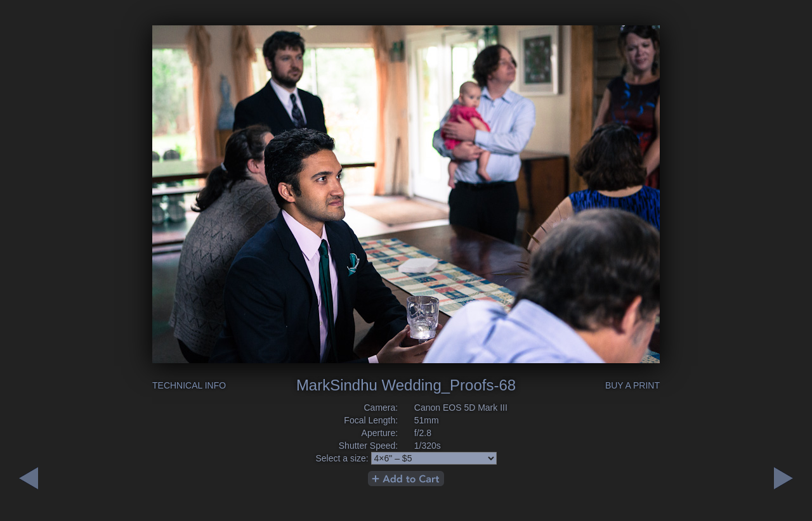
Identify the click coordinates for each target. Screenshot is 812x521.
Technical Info (189, 385)
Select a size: (342, 458)
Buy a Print (632, 385)
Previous (783, 478)
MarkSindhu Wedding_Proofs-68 (406, 385)
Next (29, 478)
